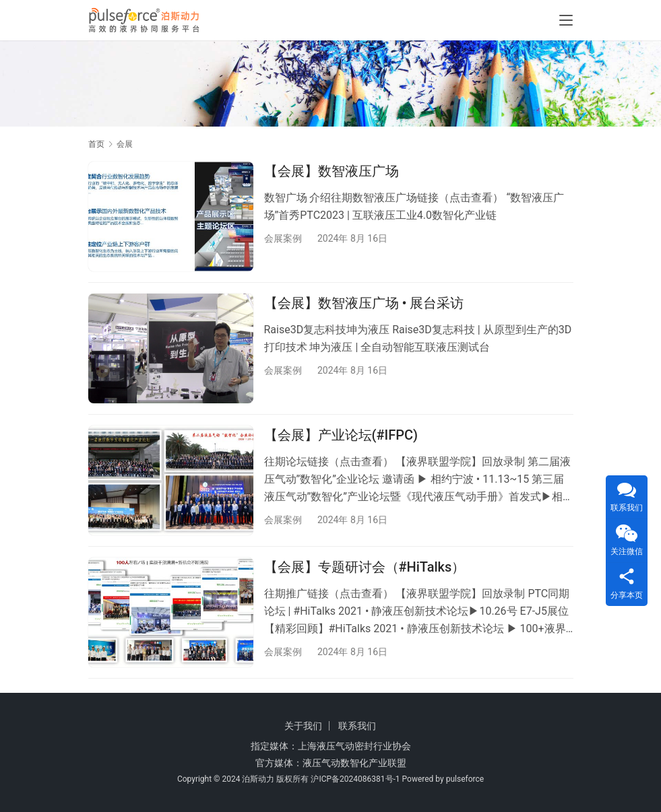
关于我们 (303, 726)
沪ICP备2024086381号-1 (355, 779)
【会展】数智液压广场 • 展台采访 (364, 303)
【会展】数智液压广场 (332, 171)
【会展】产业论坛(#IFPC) (341, 436)
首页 (96, 144)
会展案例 (283, 238)
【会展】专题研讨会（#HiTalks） (365, 568)
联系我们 (357, 726)
